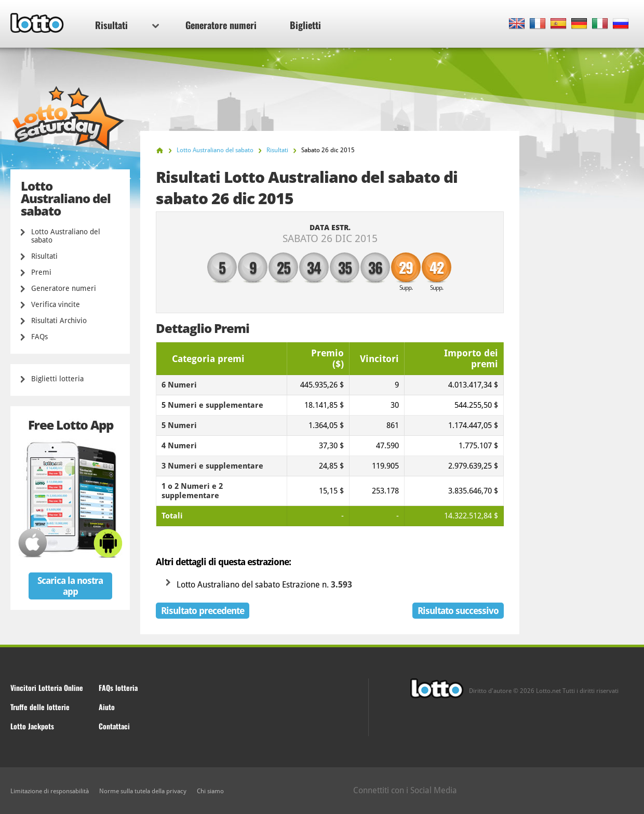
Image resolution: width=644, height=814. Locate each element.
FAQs (39, 337)
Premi (41, 272)
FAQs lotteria (118, 688)
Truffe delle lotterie (40, 707)
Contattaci (114, 726)
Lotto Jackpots (32, 726)
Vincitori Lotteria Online (47, 688)
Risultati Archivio (59, 321)
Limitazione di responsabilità (50, 791)
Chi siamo (210, 791)
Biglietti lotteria (57, 379)
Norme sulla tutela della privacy (143, 791)
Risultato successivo (458, 611)
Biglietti (305, 25)
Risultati (127, 25)
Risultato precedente (203, 611)
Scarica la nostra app (70, 586)
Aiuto (107, 707)
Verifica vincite (56, 304)
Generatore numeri (221, 25)
